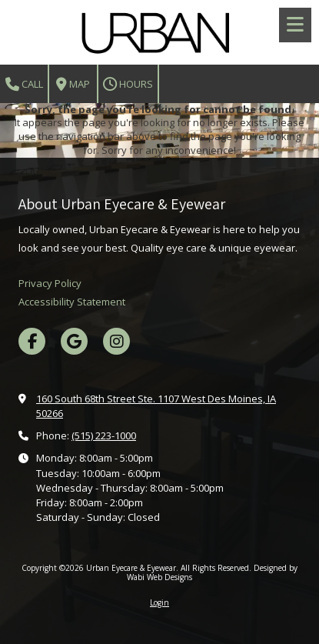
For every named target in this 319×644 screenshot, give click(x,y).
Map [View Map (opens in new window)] (73, 84)
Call (24, 84)
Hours (128, 84)
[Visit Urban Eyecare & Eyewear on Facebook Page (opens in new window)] (32, 341)
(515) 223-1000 (104, 435)
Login (159, 602)
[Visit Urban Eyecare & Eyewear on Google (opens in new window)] (74, 341)
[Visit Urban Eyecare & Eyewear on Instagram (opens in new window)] (116, 341)
